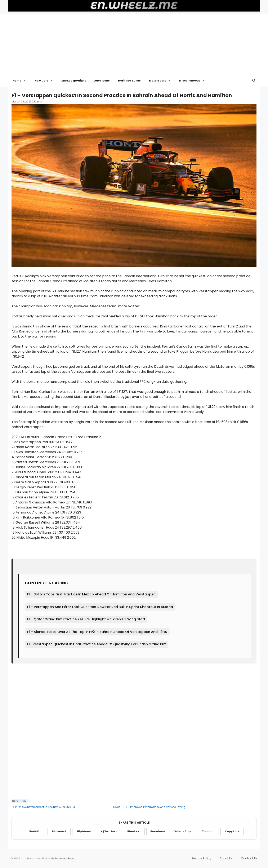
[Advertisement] (134, 43)
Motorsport (162, 81)
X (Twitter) (109, 831)
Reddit (34, 831)
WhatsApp (183, 831)
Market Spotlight (74, 81)
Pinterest (59, 831)
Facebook (158, 831)
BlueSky (133, 831)
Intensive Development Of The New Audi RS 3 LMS (46, 807)
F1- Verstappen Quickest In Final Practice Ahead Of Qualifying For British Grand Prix (96, 644)
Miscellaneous (194, 81)
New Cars (46, 81)
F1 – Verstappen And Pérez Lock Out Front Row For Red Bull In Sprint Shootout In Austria (100, 607)
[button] (254, 81)
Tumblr (207, 831)
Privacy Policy (201, 858)
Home (21, 81)
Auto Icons (102, 81)
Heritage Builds (129, 81)
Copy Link (232, 831)
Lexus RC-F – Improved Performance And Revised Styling (149, 807)
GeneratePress (65, 858)
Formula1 (21, 801)
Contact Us (249, 858)
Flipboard (84, 831)
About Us (226, 858)
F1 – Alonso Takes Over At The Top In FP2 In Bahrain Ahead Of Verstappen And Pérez (97, 632)
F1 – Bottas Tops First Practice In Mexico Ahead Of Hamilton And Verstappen (91, 594)
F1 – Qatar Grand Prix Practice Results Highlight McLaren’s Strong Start (86, 619)
